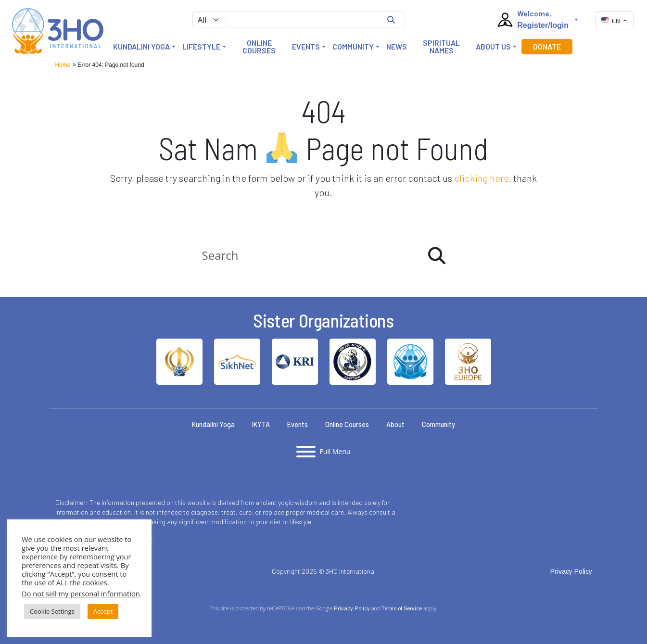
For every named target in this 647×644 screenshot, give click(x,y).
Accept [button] (103, 611)
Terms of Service (402, 608)
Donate (547, 46)
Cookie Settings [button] (52, 611)
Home (63, 65)
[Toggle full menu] (323, 452)
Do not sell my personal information (81, 593)
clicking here (482, 178)
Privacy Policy (352, 608)
